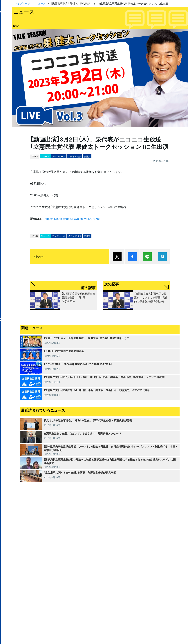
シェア (132, 257)
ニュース (41, 3)
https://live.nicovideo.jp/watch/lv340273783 (72, 219)
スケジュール (59, 156)
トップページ (22, 3)
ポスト (117, 257)
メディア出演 (75, 156)
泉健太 (87, 156)
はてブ (162, 257)
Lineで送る (147, 257)
